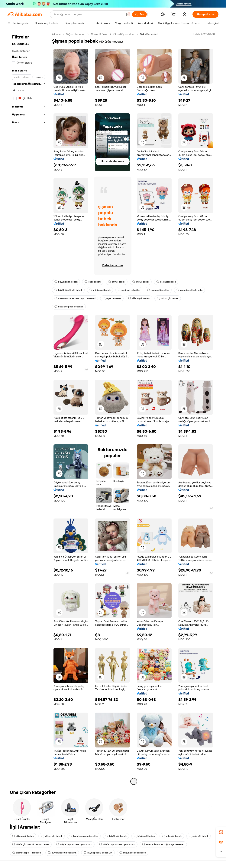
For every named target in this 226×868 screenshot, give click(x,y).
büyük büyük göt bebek (68, 290)
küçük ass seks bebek (133, 853)
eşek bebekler (112, 298)
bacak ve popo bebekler (69, 307)
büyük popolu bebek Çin (62, 853)
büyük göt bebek (116, 836)
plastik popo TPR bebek (26, 853)
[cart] (174, 15)
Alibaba (56, 34)
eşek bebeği (93, 282)
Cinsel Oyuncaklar (124, 34)
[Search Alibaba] (88, 14)
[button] (128, 14)
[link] (221, 832)
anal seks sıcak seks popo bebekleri (75, 298)
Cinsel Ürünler (99, 34)
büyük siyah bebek (66, 282)
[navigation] (29, 408)
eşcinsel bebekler (129, 290)
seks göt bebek (172, 836)
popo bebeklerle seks (189, 290)
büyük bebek (117, 282)
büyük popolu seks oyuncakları (74, 844)
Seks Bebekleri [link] (149, 34)
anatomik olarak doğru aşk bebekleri (163, 844)
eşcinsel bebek (166, 282)
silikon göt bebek (139, 298)
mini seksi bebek (100, 290)
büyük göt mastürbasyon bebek (31, 844)
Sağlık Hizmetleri (76, 34)
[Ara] (139, 14)
